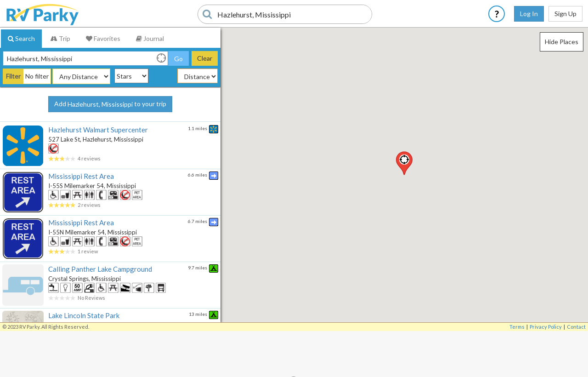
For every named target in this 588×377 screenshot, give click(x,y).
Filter (13, 76)
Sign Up (565, 14)
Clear (205, 58)
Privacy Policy (546, 327)
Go (178, 59)
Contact (576, 327)
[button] (404, 163)
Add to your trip (110, 104)
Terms (517, 327)
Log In (529, 14)
